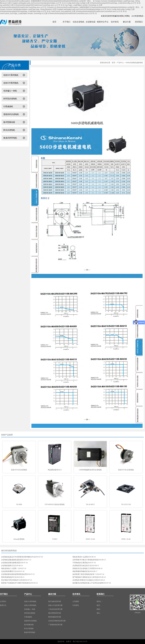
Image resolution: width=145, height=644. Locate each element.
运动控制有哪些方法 (9, 571)
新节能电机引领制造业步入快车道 (85, 577)
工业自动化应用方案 (55, 609)
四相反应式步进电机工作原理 (83, 568)
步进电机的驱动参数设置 (11, 563)
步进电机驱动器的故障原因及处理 (14, 574)
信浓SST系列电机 (11, 75)
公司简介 (3, 601)
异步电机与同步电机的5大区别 (13, 580)
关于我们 (4, 594)
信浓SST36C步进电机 (126, 470)
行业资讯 (76, 605)
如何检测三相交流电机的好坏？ (84, 574)
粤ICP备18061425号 (80, 642)
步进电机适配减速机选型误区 (12, 560)
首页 (113, 63)
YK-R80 (19, 504)
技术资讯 (76, 594)
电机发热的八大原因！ (10, 568)
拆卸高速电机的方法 (9, 577)
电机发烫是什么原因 (80, 557)
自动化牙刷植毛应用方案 (57, 621)
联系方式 (3, 605)
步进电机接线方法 (8, 566)
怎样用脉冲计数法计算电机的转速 (85, 560)
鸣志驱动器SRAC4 (55, 470)
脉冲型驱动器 (9, 122)
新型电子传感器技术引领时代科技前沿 (16, 583)
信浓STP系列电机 (11, 83)
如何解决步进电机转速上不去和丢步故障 (88, 583)
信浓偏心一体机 (10, 91)
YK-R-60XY (90, 504)
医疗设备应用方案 (55, 601)
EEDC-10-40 (90, 539)
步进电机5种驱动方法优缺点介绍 (85, 580)
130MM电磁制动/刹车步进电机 (90, 470)
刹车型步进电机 (10, 99)
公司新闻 (76, 601)
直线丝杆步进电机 (11, 114)
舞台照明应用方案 (55, 613)
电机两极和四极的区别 (81, 571)
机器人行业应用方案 (55, 605)
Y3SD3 (55, 539)
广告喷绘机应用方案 (55, 625)
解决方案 (52, 594)
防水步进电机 (9, 130)
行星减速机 (8, 106)
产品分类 (14, 65)
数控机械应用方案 (55, 617)
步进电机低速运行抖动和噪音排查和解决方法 (18, 557)
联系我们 (101, 594)
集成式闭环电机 (10, 138)
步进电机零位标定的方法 (82, 566)
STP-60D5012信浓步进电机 (55, 504)
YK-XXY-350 (126, 504)
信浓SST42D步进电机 (19, 470)
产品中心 (120, 63)
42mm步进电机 (19, 539)
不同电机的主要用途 (80, 563)
